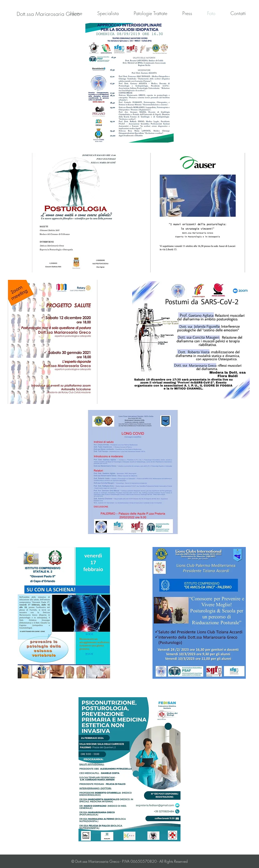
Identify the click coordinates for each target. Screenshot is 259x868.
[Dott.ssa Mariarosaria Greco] (48, 14)
